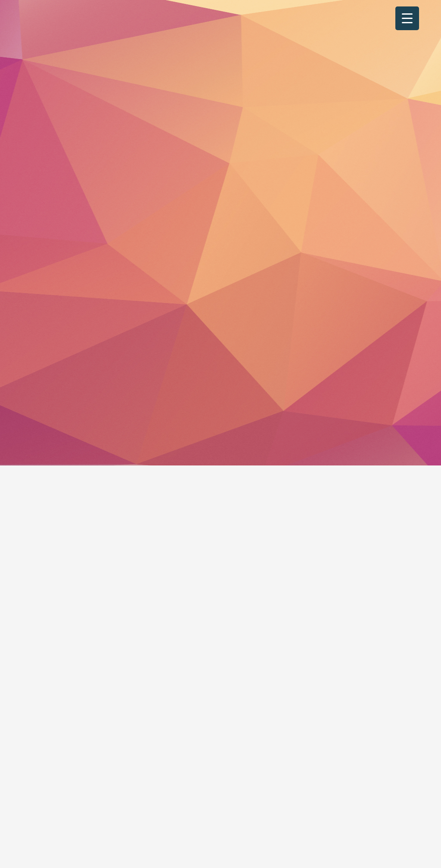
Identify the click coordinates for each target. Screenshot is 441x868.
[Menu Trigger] (407, 18)
